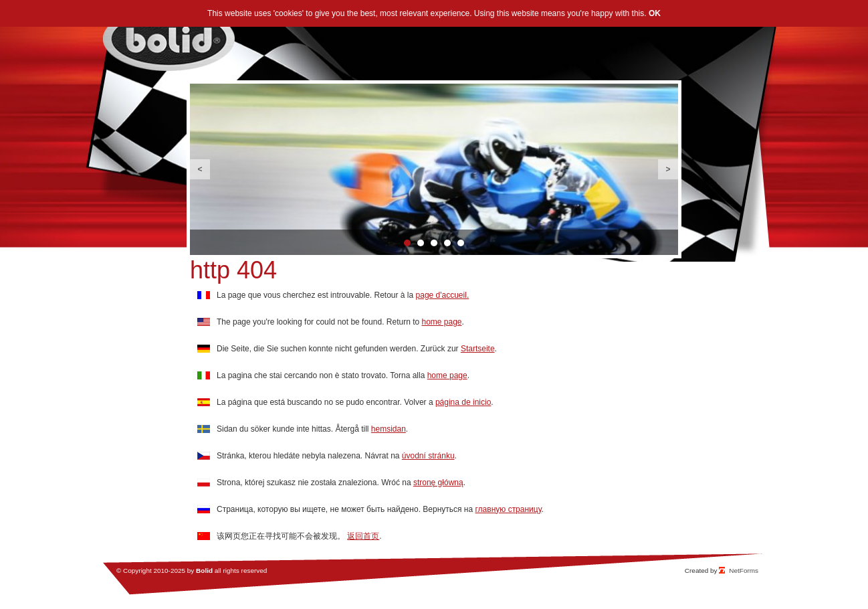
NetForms (744, 571)
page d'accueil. (443, 295)
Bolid (204, 571)
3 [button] (434, 243)
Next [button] (668, 169)
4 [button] (447, 243)
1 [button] (407, 243)
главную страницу (509, 509)
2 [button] (421, 243)
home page (442, 322)
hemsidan (389, 429)
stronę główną (438, 483)
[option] (434, 169)
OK (655, 13)
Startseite (478, 349)
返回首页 (363, 536)
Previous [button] (200, 169)
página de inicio (463, 402)
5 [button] (461, 243)
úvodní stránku (428, 456)
